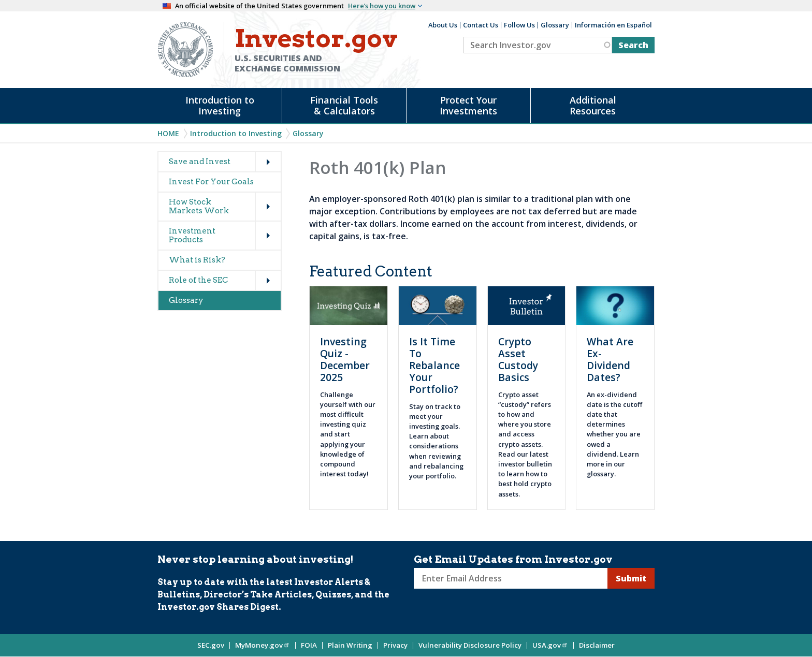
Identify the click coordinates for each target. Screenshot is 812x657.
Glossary (555, 25)
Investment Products (192, 235)
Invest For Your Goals (211, 182)
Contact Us (481, 25)
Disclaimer (597, 645)
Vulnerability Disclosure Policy (470, 645)
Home (168, 133)
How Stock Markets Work (199, 206)
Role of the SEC (198, 280)
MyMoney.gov (263, 645)
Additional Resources (593, 105)
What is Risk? (197, 260)
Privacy (395, 645)
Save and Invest (200, 162)
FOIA (309, 645)
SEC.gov (211, 645)
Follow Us (519, 25)
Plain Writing (350, 645)
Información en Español (613, 25)
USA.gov (550, 645)
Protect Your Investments (468, 105)
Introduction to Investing (220, 105)
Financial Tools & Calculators (344, 105)
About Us (443, 25)
